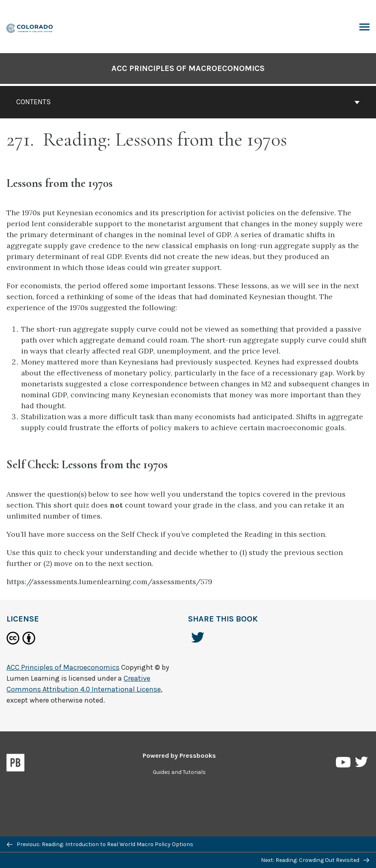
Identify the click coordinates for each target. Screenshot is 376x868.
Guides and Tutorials (179, 772)
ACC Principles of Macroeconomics (188, 68)
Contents (188, 102)
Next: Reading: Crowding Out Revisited (315, 860)
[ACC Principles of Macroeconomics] (30, 27)
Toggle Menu (364, 28)
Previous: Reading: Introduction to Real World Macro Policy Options (100, 844)
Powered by (179, 755)
